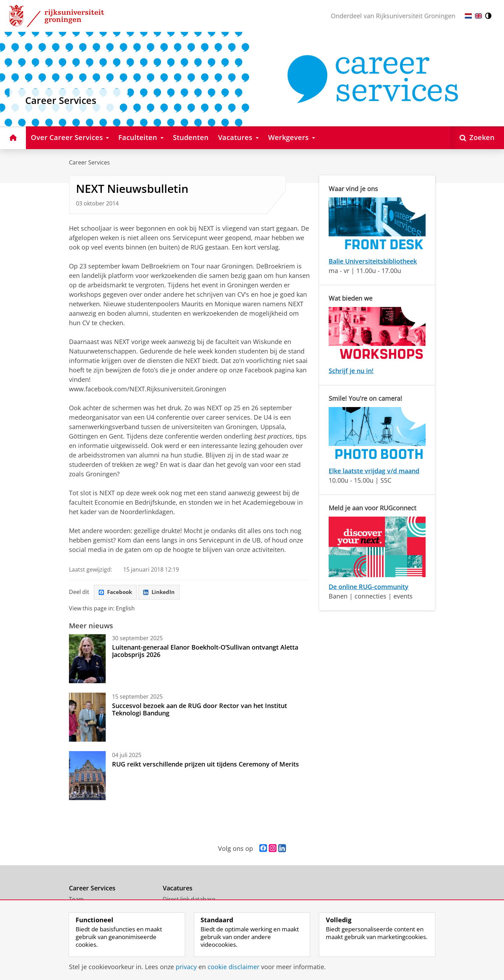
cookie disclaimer (233, 967)
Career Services (89, 162)
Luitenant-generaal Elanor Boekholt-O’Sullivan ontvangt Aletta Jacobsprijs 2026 (205, 651)
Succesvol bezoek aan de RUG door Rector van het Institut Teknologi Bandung (199, 710)
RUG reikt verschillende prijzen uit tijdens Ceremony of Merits (205, 765)
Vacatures (178, 889)
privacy (186, 967)
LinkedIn (162, 593)
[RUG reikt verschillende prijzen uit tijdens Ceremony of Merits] (87, 776)
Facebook (117, 593)
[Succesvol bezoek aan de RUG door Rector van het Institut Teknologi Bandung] (87, 718)
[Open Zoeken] (477, 138)
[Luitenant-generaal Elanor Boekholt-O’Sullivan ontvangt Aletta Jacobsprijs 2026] (87, 659)
